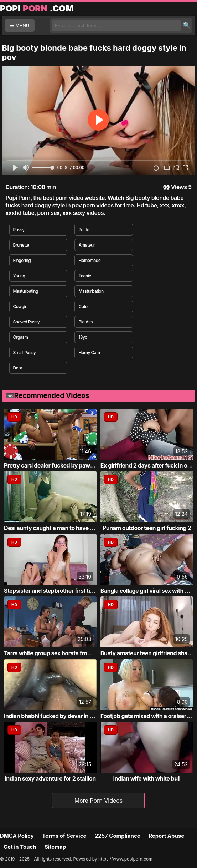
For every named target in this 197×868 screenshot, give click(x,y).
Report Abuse (166, 836)
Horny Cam (89, 352)
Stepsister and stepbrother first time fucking (62, 591)
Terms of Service (64, 836)
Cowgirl (20, 306)
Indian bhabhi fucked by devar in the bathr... (61, 716)
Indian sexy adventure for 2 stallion (50, 778)
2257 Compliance (118, 836)
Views (179, 187)
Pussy (19, 230)
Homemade (89, 260)
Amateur (86, 245)
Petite (84, 230)
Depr (18, 368)
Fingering (22, 260)
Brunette (21, 245)
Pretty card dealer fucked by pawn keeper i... (62, 465)
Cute (83, 306)
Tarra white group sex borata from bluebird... (62, 653)
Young (19, 276)
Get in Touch (20, 847)
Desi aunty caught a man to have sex (51, 528)
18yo (83, 337)
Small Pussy (25, 352)
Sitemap (55, 847)
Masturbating (26, 291)
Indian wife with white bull (147, 778)
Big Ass (85, 322)
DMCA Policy (17, 836)
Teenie (85, 276)
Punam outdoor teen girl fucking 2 (147, 528)
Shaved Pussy (27, 322)
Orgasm (21, 337)
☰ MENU (20, 26)
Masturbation (91, 291)
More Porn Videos (99, 801)
